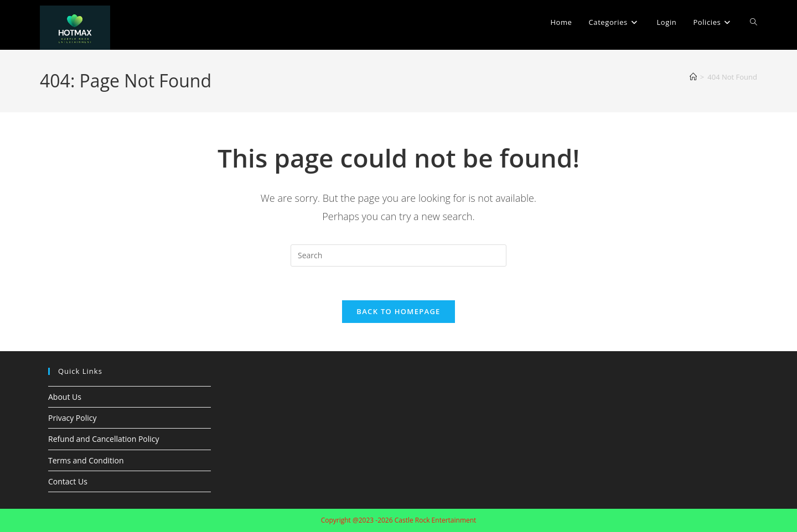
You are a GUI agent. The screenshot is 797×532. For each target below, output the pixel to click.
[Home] (693, 77)
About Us (65, 397)
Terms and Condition (86, 460)
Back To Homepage (398, 311)
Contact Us (68, 481)
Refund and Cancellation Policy (104, 439)
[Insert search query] (398, 255)
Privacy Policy (72, 418)
